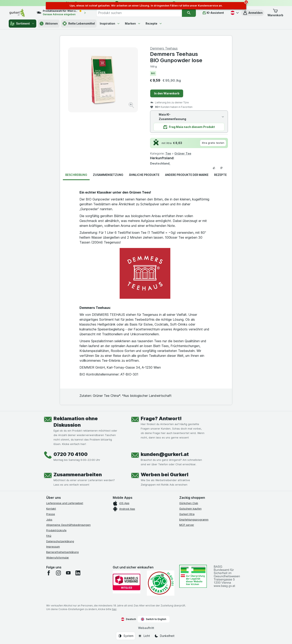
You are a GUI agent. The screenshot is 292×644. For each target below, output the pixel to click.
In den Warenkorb (167, 93)
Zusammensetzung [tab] (108, 175)
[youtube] (68, 573)
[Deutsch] (234, 13)
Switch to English (154, 619)
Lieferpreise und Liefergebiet (65, 503)
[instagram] (58, 573)
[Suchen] (189, 13)
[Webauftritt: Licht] (144, 636)
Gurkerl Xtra (187, 514)
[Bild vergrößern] (132, 106)
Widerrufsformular (58, 557)
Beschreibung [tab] (76, 175)
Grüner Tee (183, 153)
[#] (193, 576)
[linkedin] (78, 573)
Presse (51, 514)
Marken (133, 23)
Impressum (53, 547)
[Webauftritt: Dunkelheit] (164, 636)
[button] (253, 13)
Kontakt (51, 509)
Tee (168, 153)
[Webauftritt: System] (126, 636)
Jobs (49, 520)
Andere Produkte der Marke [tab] (187, 175)
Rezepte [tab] (220, 175)
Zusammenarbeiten (78, 475)
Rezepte (154, 23)
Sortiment (23, 24)
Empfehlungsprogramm (194, 520)
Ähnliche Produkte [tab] (144, 175)
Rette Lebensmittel (79, 24)
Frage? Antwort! (161, 418)
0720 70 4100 (71, 454)
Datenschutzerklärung (60, 541)
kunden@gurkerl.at (165, 454)
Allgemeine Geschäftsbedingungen (68, 525)
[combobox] (139, 13)
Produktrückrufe (56, 530)
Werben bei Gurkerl (165, 475)
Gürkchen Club (189, 503)
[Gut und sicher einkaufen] (161, 583)
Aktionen (49, 24)
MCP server (187, 525)
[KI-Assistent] (213, 13)
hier (114, 609)
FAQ (49, 536)
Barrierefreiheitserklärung (62, 552)
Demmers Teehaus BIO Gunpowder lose (176, 57)
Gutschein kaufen (190, 509)
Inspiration (110, 23)
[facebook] (49, 573)
